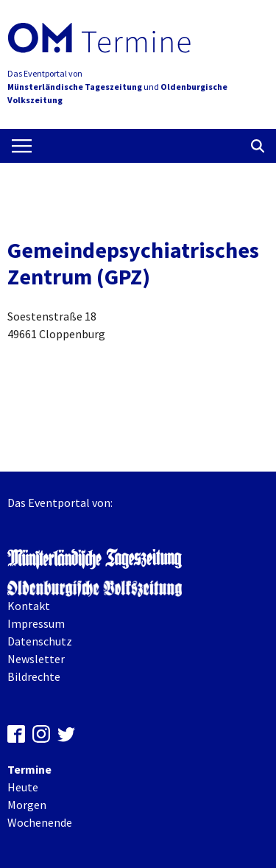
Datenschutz (40, 641)
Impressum (36, 623)
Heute (23, 787)
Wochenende (40, 822)
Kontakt (29, 606)
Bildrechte (34, 676)
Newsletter (36, 659)
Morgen (27, 805)
